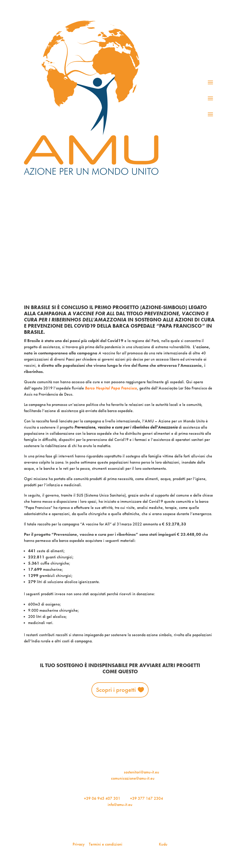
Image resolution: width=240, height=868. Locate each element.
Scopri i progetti (116, 690)
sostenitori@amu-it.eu (142, 772)
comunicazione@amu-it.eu (133, 778)
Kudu (163, 844)
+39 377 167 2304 (147, 798)
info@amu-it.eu (120, 805)
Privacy (79, 844)
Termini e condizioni (106, 844)
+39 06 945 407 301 (102, 798)
